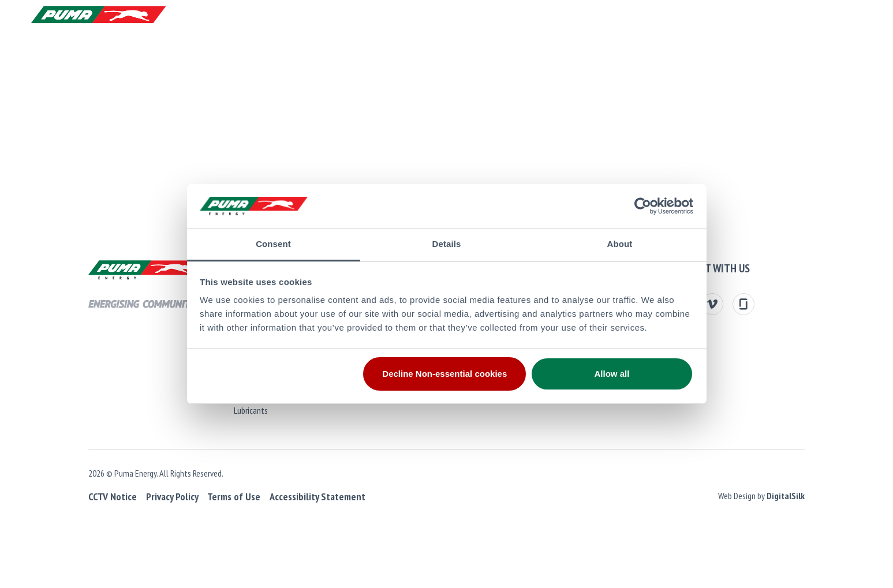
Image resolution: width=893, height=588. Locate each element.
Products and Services (78, 55)
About (185, 55)
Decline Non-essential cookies (444, 374)
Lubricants (244, 410)
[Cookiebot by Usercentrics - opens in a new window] (643, 206)
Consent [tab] (273, 244)
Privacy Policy (161, 497)
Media (607, 55)
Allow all (612, 374)
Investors (333, 55)
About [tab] (620, 244)
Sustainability (483, 55)
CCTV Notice (102, 497)
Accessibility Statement (306, 497)
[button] (852, 18)
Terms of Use (222, 497)
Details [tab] (447, 244)
